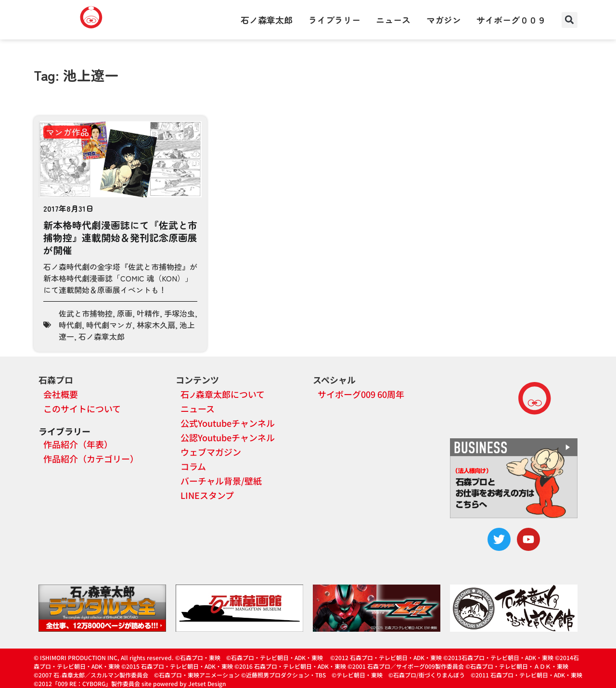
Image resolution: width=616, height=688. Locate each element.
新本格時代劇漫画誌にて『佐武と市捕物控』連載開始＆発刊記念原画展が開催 (120, 237)
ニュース (393, 20)
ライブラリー (334, 20)
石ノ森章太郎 (267, 20)
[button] (570, 20)
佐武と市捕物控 (86, 313)
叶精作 (148, 313)
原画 (125, 313)
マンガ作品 (67, 132)
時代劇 (70, 325)
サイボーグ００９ (511, 20)
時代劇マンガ (109, 325)
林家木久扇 (156, 325)
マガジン (444, 20)
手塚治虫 (180, 313)
